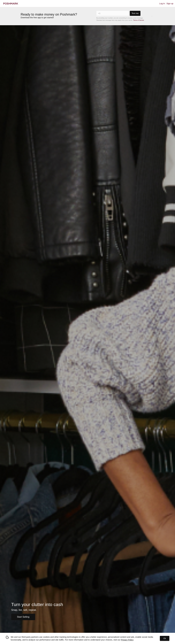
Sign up (170, 4)
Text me (135, 13)
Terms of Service (139, 20)
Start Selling (23, 617)
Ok (165, 638)
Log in (162, 4)
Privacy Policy (127, 640)
